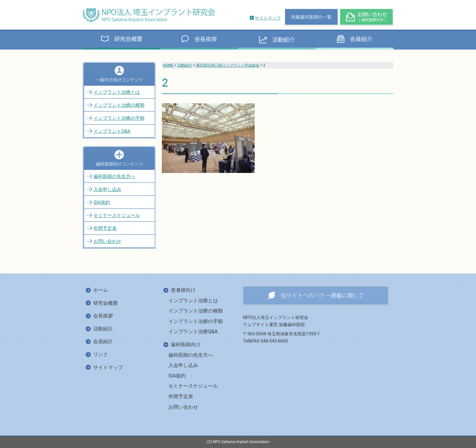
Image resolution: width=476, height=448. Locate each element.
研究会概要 (106, 303)
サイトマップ (268, 18)
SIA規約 (102, 202)
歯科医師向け (186, 345)
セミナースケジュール (117, 215)
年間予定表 (105, 228)
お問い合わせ (107, 241)
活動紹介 (185, 65)
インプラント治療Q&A (193, 332)
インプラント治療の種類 (119, 105)
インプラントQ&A (112, 131)
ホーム (101, 290)
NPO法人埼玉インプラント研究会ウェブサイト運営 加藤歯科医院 (276, 321)
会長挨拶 (103, 316)
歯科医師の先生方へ (114, 176)
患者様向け (183, 290)
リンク (101, 354)
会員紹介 (103, 341)
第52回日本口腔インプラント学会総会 (228, 65)
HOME (168, 65)
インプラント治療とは (117, 92)
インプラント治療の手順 (119, 118)
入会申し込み (107, 189)
